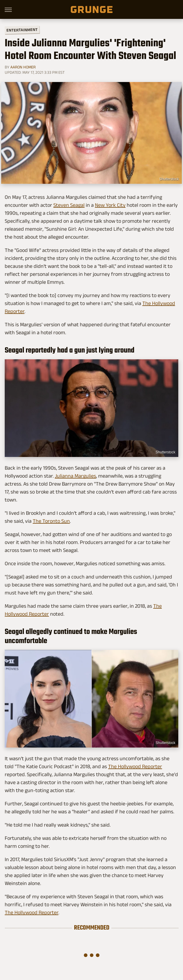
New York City (110, 205)
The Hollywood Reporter (135, 766)
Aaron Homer (23, 67)
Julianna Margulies (75, 476)
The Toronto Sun (51, 521)
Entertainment (22, 30)
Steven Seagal (69, 205)
